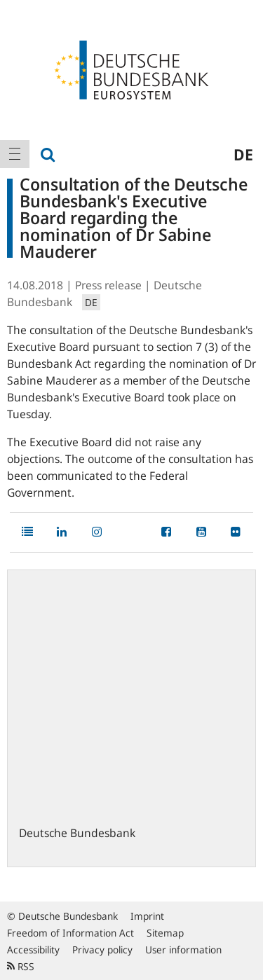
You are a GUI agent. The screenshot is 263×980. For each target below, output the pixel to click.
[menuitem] (15, 154)
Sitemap (165, 933)
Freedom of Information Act (70, 933)
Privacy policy (102, 950)
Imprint (147, 916)
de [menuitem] (243, 154)
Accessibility (33, 950)
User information (183, 950)
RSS (21, 966)
